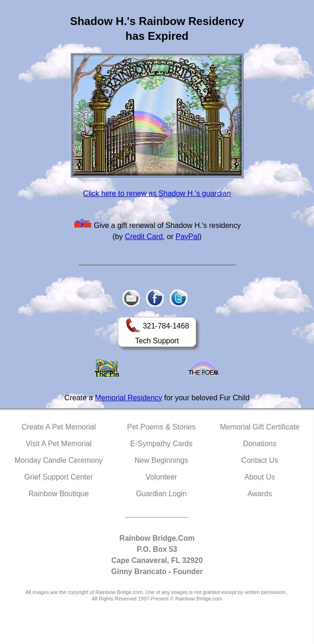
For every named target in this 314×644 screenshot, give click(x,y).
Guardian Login (161, 494)
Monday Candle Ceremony (58, 460)
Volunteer (161, 477)
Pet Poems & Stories (161, 427)
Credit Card (144, 237)
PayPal (188, 237)
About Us (260, 477)
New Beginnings (161, 460)
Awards (260, 494)
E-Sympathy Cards (161, 444)
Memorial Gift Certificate (260, 427)
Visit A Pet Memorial (58, 444)
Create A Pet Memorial (58, 427)
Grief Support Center (59, 477)
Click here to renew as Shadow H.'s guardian (157, 193)
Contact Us (260, 460)
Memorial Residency (129, 398)
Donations (260, 444)
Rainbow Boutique (58, 494)
